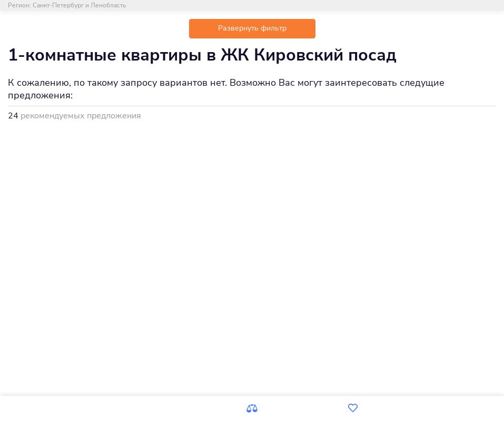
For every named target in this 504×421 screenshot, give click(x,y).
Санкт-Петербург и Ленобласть (79, 5)
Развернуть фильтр (252, 28)
